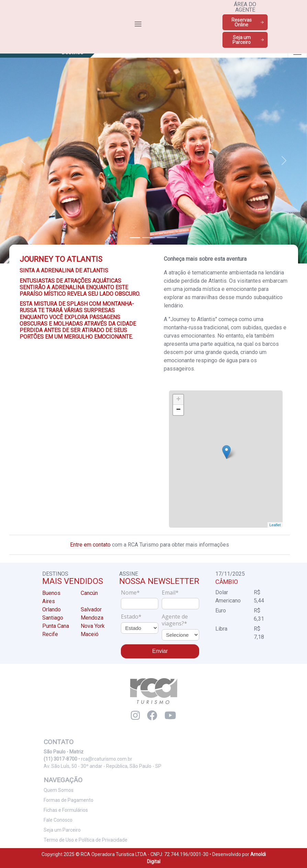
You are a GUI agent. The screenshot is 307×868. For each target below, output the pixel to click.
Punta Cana (56, 626)
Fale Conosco (58, 820)
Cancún (89, 593)
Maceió (90, 634)
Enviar (160, 651)
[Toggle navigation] (138, 24)
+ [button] (178, 400)
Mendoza (92, 618)
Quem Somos (59, 790)
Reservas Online (248, 22)
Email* (170, 593)
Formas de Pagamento (69, 800)
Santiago (53, 618)
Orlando (52, 609)
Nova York (93, 626)
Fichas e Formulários (66, 810)
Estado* (131, 617)
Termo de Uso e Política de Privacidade (86, 840)
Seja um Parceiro (248, 40)
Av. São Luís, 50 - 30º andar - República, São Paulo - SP (103, 766)
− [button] (178, 410)
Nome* (130, 593)
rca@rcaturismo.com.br (107, 759)
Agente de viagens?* (175, 620)
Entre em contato (90, 545)
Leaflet (275, 525)
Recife (50, 634)
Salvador (91, 609)
